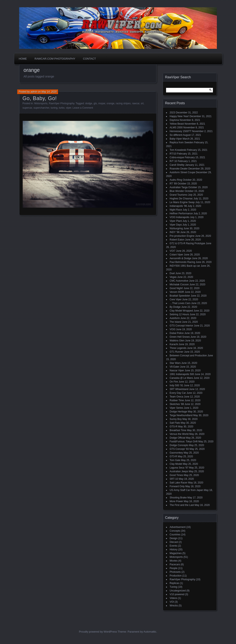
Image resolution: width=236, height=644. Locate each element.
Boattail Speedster (180, 296)
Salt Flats (175, 423)
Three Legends (178, 348)
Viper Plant (176, 221)
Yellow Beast (177, 124)
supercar (27, 108)
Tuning (173, 587)
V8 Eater (175, 367)
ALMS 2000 (176, 128)
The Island (175, 322)
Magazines (176, 553)
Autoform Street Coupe (182, 172)
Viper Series (176, 408)
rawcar (136, 103)
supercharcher (41, 108)
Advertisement (178, 527)
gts (95, 103)
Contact (89, 59)
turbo (62, 108)
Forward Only (177, 486)
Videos (173, 598)
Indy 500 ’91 (176, 385)
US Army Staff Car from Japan (186, 490)
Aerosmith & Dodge (180, 258)
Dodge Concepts (179, 445)
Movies (174, 561)
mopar (102, 103)
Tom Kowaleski (178, 150)
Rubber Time (177, 400)
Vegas (173, 277)
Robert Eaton (177, 240)
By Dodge (175, 307)
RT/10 (173, 154)
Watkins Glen (177, 341)
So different (176, 135)
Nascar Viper (177, 370)
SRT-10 (174, 479)
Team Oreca (176, 397)
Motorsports (41, 103)
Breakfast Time (178, 430)
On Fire (174, 382)
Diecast (174, 542)
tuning (54, 108)
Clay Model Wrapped (181, 311)
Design (173, 538)
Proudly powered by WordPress (98, 632)
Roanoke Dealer (179, 169)
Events (173, 546)
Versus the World (179, 434)
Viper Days (176, 225)
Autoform (175, 318)
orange (110, 103)
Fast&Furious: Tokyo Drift (184, 442)
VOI (172, 602)
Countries (175, 535)
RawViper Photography (62, 103)
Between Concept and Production (188, 356)
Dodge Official (177, 438)
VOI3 (172, 329)
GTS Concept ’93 (179, 449)
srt (142, 103)
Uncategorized (178, 591)
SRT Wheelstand (179, 389)
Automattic (150, 632)
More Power (176, 501)
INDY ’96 (175, 232)
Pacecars (175, 564)
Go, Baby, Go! (40, 98)
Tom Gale (175, 460)
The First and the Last (182, 505)
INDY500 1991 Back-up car (185, 266)
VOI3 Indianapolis (179, 217)
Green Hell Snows (180, 337)
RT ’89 (173, 184)
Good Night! (176, 288)
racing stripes (123, 103)
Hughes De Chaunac (181, 199)
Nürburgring (176, 228)
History (173, 550)
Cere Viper (176, 299)
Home (23, 59)
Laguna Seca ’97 (179, 468)
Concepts (175, 531)
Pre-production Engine (182, 236)
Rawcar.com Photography (55, 59)
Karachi (174, 344)
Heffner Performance (181, 213)
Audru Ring (176, 180)
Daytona (174, 120)
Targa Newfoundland (181, 415)
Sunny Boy (176, 419)
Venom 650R (177, 292)
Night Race (176, 210)
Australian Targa (179, 187)
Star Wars (175, 363)
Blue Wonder (177, 191)
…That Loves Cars (180, 303)
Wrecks (174, 606)
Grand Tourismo (178, 195)
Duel (172, 273)
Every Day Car (178, 393)
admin (34, 92)
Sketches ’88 (177, 404)
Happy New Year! (179, 116)
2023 (172, 113)
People (173, 568)
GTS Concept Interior (181, 326)
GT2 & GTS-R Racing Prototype (187, 243)
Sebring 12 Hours (179, 314)
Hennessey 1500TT (181, 131)
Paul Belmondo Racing (182, 262)
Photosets (175, 572)
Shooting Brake (178, 498)
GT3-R (173, 456)
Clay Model (176, 464)
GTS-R (173, 427)
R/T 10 (173, 161)
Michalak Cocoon (179, 285)
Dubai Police (177, 333)
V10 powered (177, 594)
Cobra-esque (177, 157)
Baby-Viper (176, 139)
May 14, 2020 (49, 92)
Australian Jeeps (179, 471)
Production (176, 576)
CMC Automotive (179, 281)
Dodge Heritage (178, 412)
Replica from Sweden (181, 142)
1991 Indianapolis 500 (182, 374)
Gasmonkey (176, 453)
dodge (89, 103)
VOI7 (172, 251)
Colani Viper (176, 255)
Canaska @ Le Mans (181, 378)
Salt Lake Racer (178, 483)
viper (69, 108)
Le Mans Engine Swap (182, 202)
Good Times (176, 475)
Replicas (174, 583)
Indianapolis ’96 (178, 206)
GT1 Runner (176, 352)
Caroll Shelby (177, 165)
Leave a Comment (83, 108)
